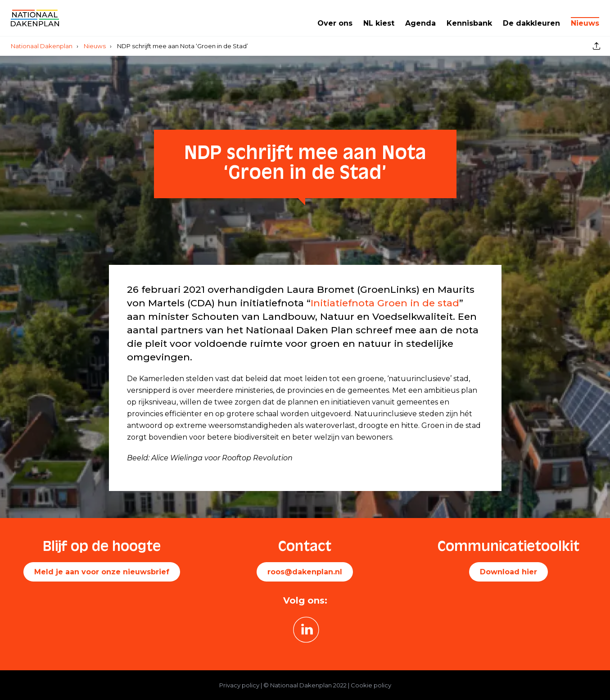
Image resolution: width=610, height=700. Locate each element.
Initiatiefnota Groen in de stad (385, 303)
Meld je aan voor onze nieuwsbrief (102, 572)
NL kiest (379, 23)
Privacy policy (239, 685)
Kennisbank (469, 23)
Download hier (508, 572)
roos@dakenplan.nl (305, 572)
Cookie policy (371, 685)
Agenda (420, 23)
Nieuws (585, 23)
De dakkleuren (531, 23)
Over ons (335, 23)
